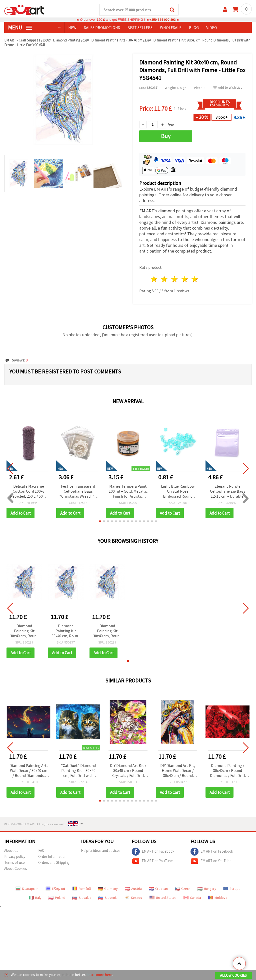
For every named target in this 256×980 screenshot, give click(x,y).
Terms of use (14, 863)
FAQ (41, 851)
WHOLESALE (171, 28)
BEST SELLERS (140, 28)
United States (163, 898)
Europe (232, 889)
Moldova (218, 898)
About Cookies (16, 869)
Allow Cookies (233, 975)
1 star (154, 279)
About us (11, 851)
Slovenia (108, 898)
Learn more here (99, 975)
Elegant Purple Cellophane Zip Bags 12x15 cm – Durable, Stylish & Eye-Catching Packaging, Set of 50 (228, 492)
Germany (108, 889)
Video (212, 28)
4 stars (185, 279)
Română (81, 889)
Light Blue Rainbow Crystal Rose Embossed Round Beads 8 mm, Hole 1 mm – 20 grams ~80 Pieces (178, 492)
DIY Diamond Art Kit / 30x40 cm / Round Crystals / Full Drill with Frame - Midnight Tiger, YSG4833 (128, 771)
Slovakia (82, 898)
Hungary (207, 889)
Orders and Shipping (54, 863)
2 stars (165, 279)
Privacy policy (15, 857)
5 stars (195, 279)
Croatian (158, 889)
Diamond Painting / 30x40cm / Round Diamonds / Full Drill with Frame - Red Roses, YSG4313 (227, 771)
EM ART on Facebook (153, 852)
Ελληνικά (55, 889)
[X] (6, 975)
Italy (35, 898)
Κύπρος (133, 898)
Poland (57, 898)
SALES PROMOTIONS (102, 28)
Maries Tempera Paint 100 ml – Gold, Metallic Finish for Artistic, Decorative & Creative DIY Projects (128, 492)
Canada (192, 898)
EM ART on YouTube (152, 861)
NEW (72, 28)
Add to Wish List (227, 88)
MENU (20, 28)
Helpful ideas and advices (101, 851)
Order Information (52, 857)
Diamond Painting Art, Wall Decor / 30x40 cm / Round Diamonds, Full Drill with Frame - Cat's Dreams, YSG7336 (29, 771)
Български (27, 889)
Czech (183, 889)
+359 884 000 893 (162, 20)
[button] (100, 522)
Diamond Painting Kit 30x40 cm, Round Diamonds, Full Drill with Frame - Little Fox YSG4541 (24, 631)
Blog (194, 28)
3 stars (175, 279)
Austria (133, 889)
